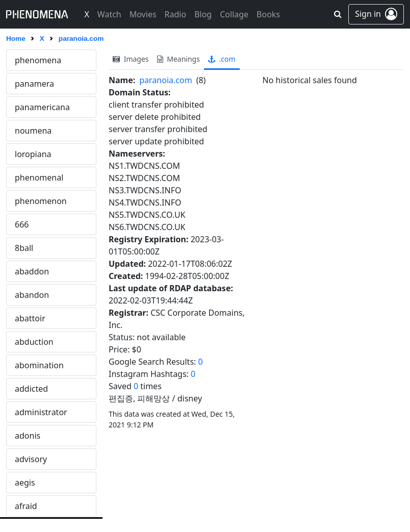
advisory (31, 459)
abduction (34, 342)
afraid (26, 506)
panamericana (42, 107)
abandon (32, 295)
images (131, 59)
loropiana (33, 154)
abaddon (32, 271)
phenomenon (41, 201)
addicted (31, 389)
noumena (33, 131)
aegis (25, 483)
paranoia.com (165, 80)
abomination (39, 365)
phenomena (38, 60)
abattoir (30, 318)
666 (22, 224)
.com (222, 59)
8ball (24, 248)
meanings (178, 59)
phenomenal (39, 178)
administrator (41, 412)
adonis (28, 436)
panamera (34, 84)
